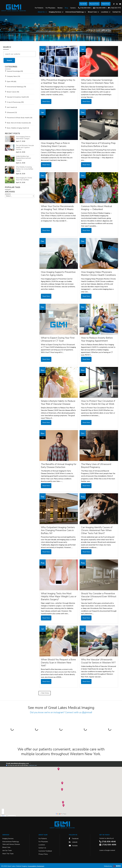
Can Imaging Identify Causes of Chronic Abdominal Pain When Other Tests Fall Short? (97, 529)
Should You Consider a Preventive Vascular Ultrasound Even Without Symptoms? (99, 595)
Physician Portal (94, 4)
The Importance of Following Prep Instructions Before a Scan (98, 145)
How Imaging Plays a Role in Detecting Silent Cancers (55, 145)
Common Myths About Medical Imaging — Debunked (97, 208)
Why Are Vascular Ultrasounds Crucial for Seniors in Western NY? (98, 660)
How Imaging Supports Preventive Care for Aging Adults (58, 273)
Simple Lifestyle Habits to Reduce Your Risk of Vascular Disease (58, 402)
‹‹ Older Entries (45, 692)
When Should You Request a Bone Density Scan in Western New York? (58, 661)
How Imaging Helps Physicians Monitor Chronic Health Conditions (98, 273)
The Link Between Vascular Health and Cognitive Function (25, 147)
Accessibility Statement (36, 865)
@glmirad (87, 711)
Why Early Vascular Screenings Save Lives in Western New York (97, 82)
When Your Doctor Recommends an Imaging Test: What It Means (57, 208)
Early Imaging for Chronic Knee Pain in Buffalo (24, 179)
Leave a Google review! (107, 849)
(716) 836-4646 (85, 8)
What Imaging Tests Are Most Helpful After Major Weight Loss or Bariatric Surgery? (59, 595)
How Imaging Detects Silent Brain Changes (23, 138)
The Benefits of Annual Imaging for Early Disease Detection (59, 465)
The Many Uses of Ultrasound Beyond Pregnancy (96, 465)
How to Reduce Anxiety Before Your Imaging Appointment (97, 339)
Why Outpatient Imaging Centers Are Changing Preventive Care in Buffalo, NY (58, 529)
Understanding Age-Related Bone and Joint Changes (23, 158)
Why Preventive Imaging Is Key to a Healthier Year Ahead (58, 82)
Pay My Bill (83, 4)
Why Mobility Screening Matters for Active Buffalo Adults (25, 169)
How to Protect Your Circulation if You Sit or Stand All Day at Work (98, 402)
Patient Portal (106, 4)
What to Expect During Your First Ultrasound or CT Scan (58, 339)
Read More (46, 101)
